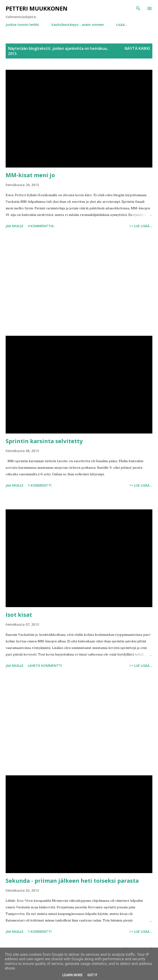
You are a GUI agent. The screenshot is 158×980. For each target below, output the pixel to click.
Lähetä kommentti (45, 666)
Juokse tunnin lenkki (22, 25)
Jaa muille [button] (15, 226)
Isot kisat (19, 615)
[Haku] (138, 8)
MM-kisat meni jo (30, 175)
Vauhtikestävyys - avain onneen (78, 25)
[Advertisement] (79, 283)
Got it (92, 975)
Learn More (72, 975)
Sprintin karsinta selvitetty (44, 441)
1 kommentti (40, 485)
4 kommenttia (41, 226)
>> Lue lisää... (141, 226)
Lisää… (122, 25)
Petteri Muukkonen (37, 8)
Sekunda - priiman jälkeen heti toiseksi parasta (72, 880)
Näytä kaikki (137, 48)
